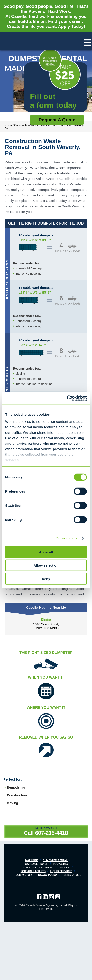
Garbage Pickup (37, 864)
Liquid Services (61, 871)
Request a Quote (57, 120)
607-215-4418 (52, 833)
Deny (46, 579)
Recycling (60, 864)
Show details (67, 538)
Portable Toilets (33, 871)
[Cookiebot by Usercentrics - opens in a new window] (67, 398)
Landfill (64, 868)
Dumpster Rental (55, 860)
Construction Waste (38, 868)
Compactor (23, 875)
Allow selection (46, 565)
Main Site (32, 860)
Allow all (46, 552)
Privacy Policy (47, 875)
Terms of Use (72, 875)
